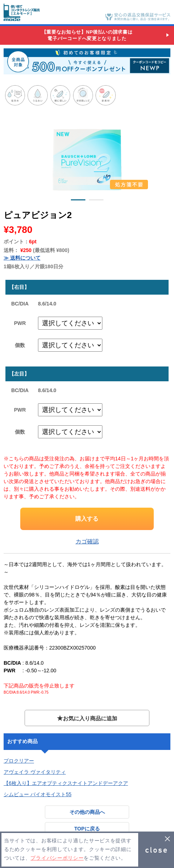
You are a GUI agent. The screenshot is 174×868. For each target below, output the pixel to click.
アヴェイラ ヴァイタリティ (35, 772)
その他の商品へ (87, 812)
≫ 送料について (22, 258)
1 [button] (78, 201)
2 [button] (96, 201)
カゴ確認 (87, 541)
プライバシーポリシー (57, 858)
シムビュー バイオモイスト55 (37, 794)
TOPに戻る (87, 829)
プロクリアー (19, 761)
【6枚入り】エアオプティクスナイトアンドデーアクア (66, 783)
